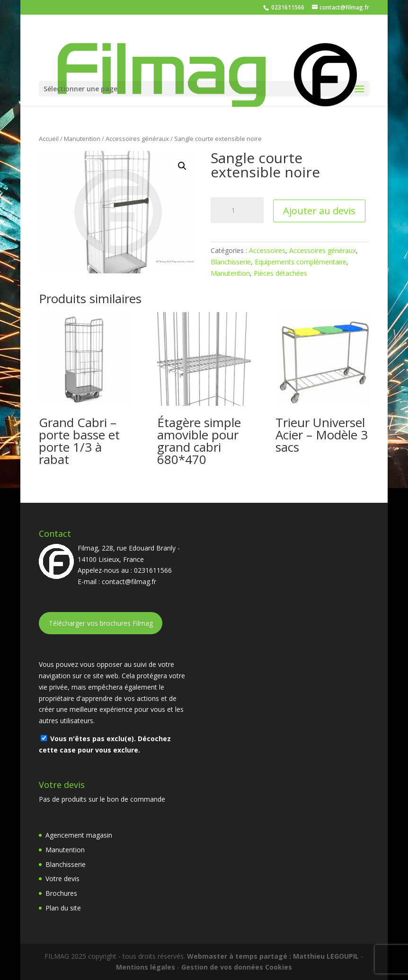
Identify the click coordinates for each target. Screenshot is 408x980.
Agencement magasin (79, 835)
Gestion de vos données (222, 967)
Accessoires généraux (137, 139)
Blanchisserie (231, 262)
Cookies (279, 967)
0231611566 (287, 7)
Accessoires (267, 250)
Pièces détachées (280, 273)
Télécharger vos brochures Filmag (101, 623)
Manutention (82, 139)
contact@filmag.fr (129, 582)
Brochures (61, 893)
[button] (182, 166)
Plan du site (63, 908)
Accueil (49, 139)
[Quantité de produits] (237, 210)
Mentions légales (146, 967)
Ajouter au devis (319, 211)
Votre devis (62, 879)
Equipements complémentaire (301, 262)
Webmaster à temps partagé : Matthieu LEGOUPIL (273, 956)
